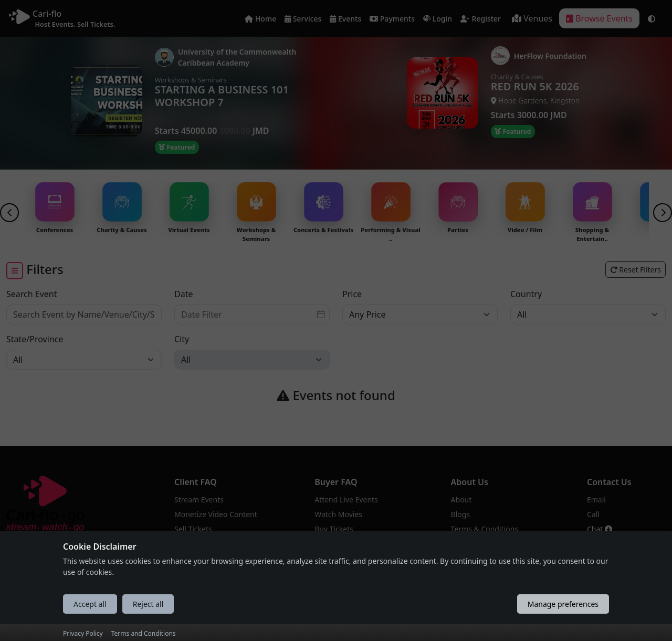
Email (596, 500)
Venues (532, 18)
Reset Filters (636, 270)
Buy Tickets (334, 529)
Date (183, 294)
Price (352, 294)
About (461, 500)
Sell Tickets (193, 529)
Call (593, 514)
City (182, 339)
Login (438, 19)
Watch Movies (338, 514)
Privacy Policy (83, 633)
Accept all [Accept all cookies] (90, 604)
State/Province (35, 339)
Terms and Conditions (144, 633)
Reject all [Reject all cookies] (148, 604)
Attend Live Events (346, 500)
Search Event (32, 294)
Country (526, 294)
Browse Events (599, 18)
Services (303, 19)
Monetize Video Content (216, 514)
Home (260, 19)
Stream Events (199, 500)
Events (345, 19)
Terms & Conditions (485, 529)
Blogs (461, 514)
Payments (392, 19)
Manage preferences (563, 604)
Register (481, 19)
